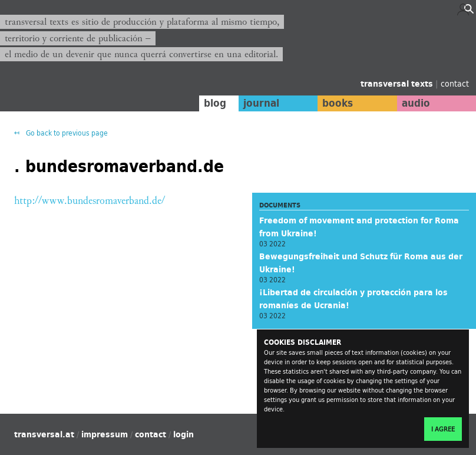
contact (455, 83)
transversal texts (398, 84)
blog (215, 103)
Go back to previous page (66, 133)
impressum (105, 434)
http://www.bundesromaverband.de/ (90, 201)
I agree (443, 429)
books (338, 103)
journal (261, 103)
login (184, 434)
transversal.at (44, 434)
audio (416, 103)
